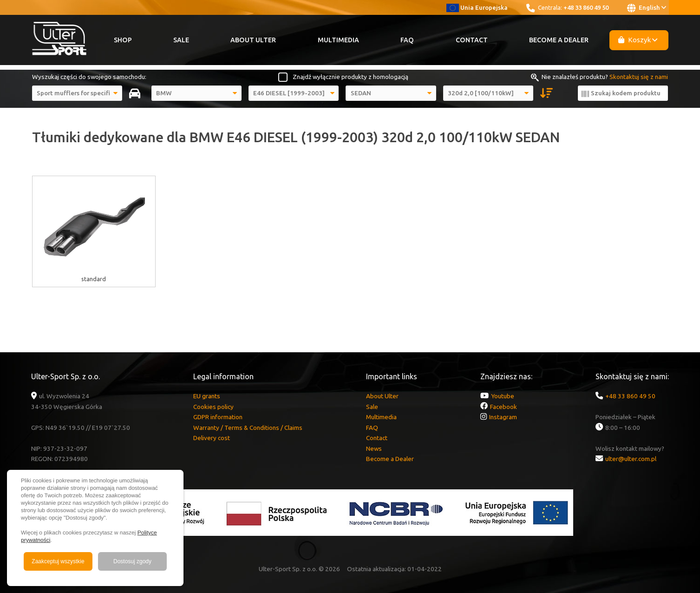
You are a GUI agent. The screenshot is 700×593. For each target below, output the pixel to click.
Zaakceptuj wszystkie (58, 561)
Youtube (503, 396)
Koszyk (638, 40)
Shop (123, 40)
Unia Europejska (477, 7)
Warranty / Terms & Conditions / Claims (248, 428)
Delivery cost (212, 438)
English (647, 8)
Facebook (504, 407)
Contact (472, 40)
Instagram (503, 417)
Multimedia (338, 40)
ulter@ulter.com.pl (631, 459)
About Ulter (253, 40)
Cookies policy (213, 407)
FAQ (407, 40)
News (374, 448)
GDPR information (218, 417)
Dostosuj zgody (132, 561)
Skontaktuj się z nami (639, 77)
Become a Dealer (559, 40)
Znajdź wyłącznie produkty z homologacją (350, 77)
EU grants (207, 396)
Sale (181, 40)
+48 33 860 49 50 (586, 7)
